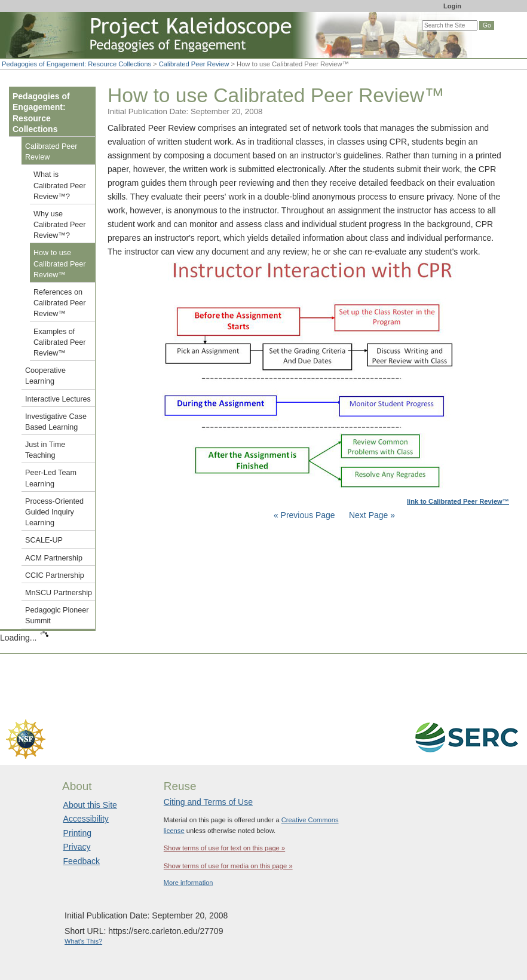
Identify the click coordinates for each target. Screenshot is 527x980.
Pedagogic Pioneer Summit (57, 615)
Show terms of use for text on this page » (224, 848)
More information (189, 883)
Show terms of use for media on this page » (228, 866)
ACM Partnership (54, 558)
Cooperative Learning (45, 376)
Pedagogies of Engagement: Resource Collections (76, 64)
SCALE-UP (44, 540)
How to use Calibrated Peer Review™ (60, 264)
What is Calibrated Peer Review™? (60, 185)
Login (452, 6)
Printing (77, 833)
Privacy (77, 847)
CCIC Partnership (55, 575)
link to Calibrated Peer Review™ (458, 501)
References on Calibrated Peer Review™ (60, 303)
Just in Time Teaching (45, 450)
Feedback (82, 861)
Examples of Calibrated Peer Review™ (60, 342)
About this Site (90, 805)
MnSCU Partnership (59, 593)
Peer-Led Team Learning (51, 478)
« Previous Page (304, 515)
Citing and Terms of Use (208, 802)
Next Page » (371, 515)
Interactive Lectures (58, 399)
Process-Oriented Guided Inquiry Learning (54, 512)
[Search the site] (450, 25)
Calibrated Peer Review (194, 64)
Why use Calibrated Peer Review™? (60, 225)
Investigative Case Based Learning (56, 422)
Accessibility (86, 819)
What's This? (83, 941)
